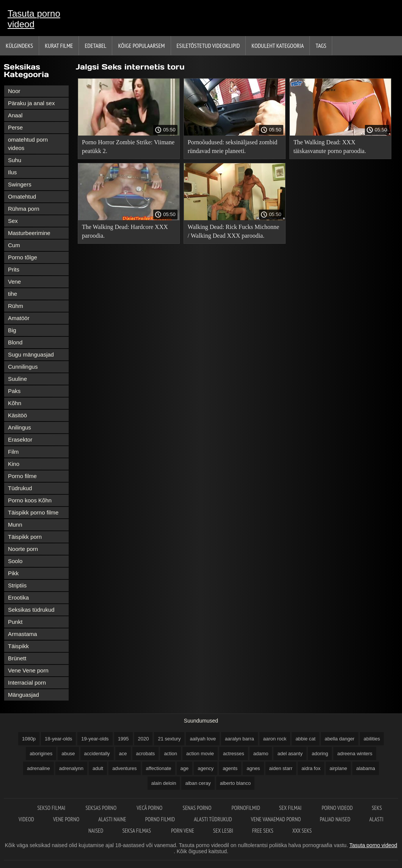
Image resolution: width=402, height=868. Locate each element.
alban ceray (198, 783)
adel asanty (290, 754)
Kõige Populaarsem (141, 46)
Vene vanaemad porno (276, 819)
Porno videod (337, 808)
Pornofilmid (246, 808)
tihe (13, 294)
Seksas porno (101, 808)
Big (12, 330)
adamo (261, 754)
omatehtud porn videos (28, 144)
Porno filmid (160, 819)
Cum (14, 245)
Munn (15, 525)
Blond (15, 342)
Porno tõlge (23, 257)
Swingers (20, 184)
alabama (366, 768)
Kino (14, 464)
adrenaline (38, 768)
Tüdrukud (20, 488)
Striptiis (17, 585)
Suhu (15, 160)
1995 (123, 739)
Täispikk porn (25, 537)
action (170, 754)
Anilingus (20, 427)
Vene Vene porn (28, 670)
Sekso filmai (52, 808)
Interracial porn (27, 683)
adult (98, 768)
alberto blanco (236, 783)
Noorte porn (23, 549)
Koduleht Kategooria (278, 46)
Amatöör (19, 318)
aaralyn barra (239, 739)
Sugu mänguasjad (31, 354)
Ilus (12, 172)
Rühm (16, 306)
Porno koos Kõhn (30, 500)
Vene (14, 282)
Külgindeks (19, 46)
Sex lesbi (223, 831)
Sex (13, 221)
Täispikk (18, 646)
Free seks (263, 831)
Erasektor (20, 440)
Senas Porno (197, 808)
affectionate (159, 768)
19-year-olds (95, 739)
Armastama (23, 634)
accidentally (97, 754)
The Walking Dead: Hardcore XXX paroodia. (125, 231)
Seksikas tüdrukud (31, 610)
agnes (253, 768)
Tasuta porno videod (34, 19)
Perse (15, 127)
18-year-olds (58, 739)
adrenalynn (71, 768)
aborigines (41, 754)
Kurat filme (59, 46)
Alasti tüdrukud (213, 819)
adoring (320, 754)
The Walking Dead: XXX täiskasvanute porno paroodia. (330, 147)
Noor (14, 91)
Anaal (15, 115)
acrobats (146, 754)
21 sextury (169, 739)
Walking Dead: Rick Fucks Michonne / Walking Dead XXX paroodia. (233, 231)
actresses (234, 754)
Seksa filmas (137, 831)
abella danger (340, 739)
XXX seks (302, 831)
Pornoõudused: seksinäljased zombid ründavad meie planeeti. (232, 147)
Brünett (17, 658)
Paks (14, 391)
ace (123, 754)
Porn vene (183, 831)
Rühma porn (24, 209)
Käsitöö (17, 415)
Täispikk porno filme (33, 512)
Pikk (13, 573)
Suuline (17, 379)
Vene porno (66, 819)
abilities (372, 739)
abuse (68, 754)
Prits (14, 269)
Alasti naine (112, 819)
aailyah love (203, 739)
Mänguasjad (24, 695)
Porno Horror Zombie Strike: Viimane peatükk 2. (128, 147)
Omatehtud (22, 196)
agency (206, 768)
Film (13, 452)
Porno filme (22, 476)
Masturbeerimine (29, 233)
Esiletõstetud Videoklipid (208, 46)
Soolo (15, 561)
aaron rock (275, 739)
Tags (321, 46)
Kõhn (15, 403)
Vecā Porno (150, 808)
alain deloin (164, 783)
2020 (144, 739)
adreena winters (355, 754)
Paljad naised (335, 819)
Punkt (15, 622)
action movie (200, 754)
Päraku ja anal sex (31, 103)
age (185, 768)
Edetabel (95, 46)
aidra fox (311, 768)
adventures (124, 768)
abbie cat (305, 739)
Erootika (18, 597)
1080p (29, 739)
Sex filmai (291, 808)
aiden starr (281, 768)
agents (230, 768)
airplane (338, 768)
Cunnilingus (23, 367)
